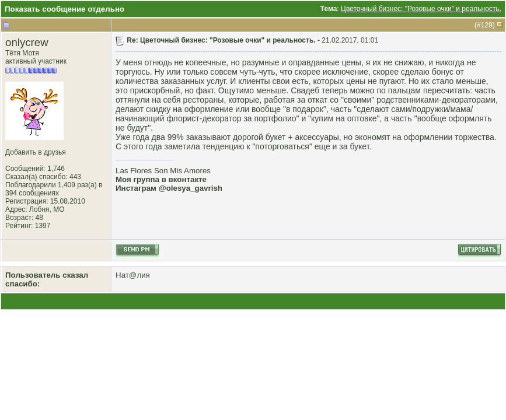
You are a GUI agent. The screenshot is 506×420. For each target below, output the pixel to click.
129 (487, 25)
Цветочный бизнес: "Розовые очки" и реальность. (421, 9)
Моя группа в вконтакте (161, 179)
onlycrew (27, 42)
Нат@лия (133, 275)
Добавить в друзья (36, 152)
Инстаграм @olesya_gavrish (169, 188)
